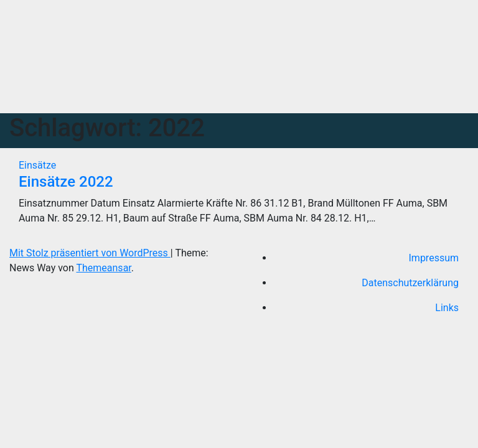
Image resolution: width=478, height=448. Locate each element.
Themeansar (103, 268)
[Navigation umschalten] (246, 93)
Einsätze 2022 (66, 182)
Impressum (434, 258)
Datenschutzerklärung (410, 283)
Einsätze (37, 165)
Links (447, 308)
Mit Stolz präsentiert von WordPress (90, 253)
